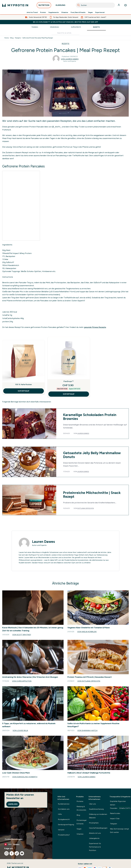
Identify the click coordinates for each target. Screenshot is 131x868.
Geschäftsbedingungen (98, 828)
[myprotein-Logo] (15, 5)
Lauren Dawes (83, 433)
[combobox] (95, 5)
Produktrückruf (64, 835)
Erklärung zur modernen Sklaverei (98, 816)
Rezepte (96, 27)
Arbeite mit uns (95, 833)
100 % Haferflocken (23, 384)
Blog (12, 38)
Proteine (80, 801)
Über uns (92, 804)
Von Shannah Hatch (87, 730)
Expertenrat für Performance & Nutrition (95, 847)
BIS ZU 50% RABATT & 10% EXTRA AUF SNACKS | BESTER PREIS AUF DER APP (66, 22)
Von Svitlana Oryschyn (89, 681)
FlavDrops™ (69, 381)
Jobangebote (94, 838)
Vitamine (65, 12)
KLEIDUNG (60, 6)
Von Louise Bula (20, 730)
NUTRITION (44, 6)
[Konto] (119, 5)
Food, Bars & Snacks (78, 12)
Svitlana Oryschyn (86, 508)
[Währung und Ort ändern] (26, 844)
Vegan (90, 12)
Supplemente (54, 12)
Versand (61, 830)
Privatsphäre (94, 823)
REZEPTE (66, 44)
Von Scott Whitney (22, 635)
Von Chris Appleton (22, 681)
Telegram (113, 824)
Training (35, 27)
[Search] (79, 5)
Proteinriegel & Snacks (81, 822)
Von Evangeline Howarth (25, 777)
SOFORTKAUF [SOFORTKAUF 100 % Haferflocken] (24, 391)
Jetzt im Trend (32, 12)
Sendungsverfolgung (66, 825)
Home (7, 38)
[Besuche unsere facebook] (12, 853)
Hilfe (60, 814)
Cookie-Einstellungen (14, 839)
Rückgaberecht (64, 819)
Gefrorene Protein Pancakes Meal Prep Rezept (38, 38)
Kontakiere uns (64, 809)
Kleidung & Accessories (81, 808)
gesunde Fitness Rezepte (95, 327)
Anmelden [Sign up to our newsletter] (13, 804)
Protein (43, 12)
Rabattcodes (115, 813)
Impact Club (115, 819)
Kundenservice (64, 804)
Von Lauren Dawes (70, 59)
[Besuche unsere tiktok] (17, 853)
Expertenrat (100, 12)
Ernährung (55, 27)
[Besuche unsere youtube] (22, 853)
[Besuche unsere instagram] (6, 853)
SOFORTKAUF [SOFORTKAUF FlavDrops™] (69, 394)
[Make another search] (66, 33)
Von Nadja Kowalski (87, 632)
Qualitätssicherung (96, 809)
